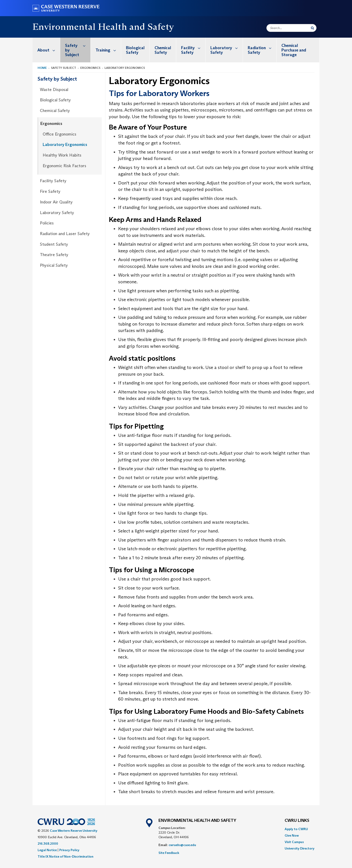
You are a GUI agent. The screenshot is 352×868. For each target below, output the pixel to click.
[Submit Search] (312, 28)
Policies (47, 223)
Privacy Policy (69, 850)
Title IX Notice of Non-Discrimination (66, 856)
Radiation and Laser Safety (65, 234)
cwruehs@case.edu (182, 845)
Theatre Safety (54, 255)
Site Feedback (169, 853)
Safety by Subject (78, 47)
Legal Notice (47, 850)
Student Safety (54, 244)
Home (42, 68)
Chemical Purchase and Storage (294, 50)
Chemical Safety (163, 50)
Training (108, 50)
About (49, 50)
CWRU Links (297, 821)
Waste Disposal (54, 90)
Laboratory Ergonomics (65, 145)
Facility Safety (193, 48)
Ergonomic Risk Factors (64, 166)
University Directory (300, 848)
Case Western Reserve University (74, 831)
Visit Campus (294, 842)
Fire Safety (50, 191)
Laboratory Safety (227, 48)
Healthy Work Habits (62, 155)
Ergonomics (51, 124)
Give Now (292, 835)
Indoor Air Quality (56, 202)
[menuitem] (46, 50)
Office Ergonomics (60, 134)
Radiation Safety (262, 48)
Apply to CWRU (296, 829)
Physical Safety (54, 265)
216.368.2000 (48, 844)
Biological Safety (135, 50)
